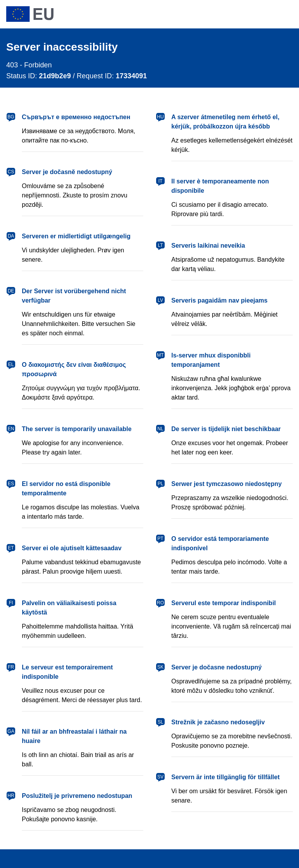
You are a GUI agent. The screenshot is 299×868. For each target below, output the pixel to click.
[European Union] (30, 14)
